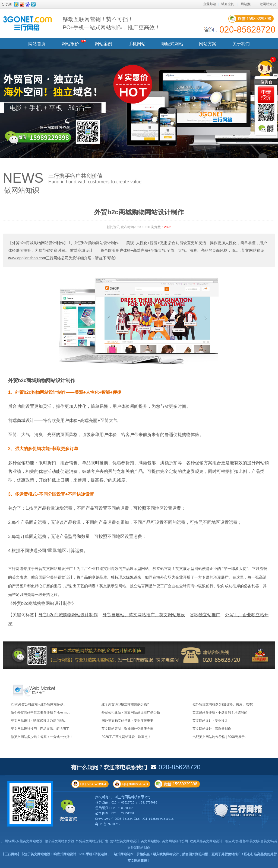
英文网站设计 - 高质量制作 (212, 729)
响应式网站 (172, 44)
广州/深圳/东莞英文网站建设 (22, 841)
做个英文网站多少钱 (59, 841)
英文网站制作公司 (175, 841)
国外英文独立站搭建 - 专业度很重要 (127, 721)
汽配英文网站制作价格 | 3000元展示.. (219, 737)
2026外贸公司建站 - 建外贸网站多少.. (38, 704)
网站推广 (247, 4)
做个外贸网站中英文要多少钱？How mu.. (41, 712)
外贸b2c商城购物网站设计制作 (42, 380)
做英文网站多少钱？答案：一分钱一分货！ (42, 737)
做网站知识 (268, 4)
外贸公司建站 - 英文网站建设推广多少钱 (131, 712)
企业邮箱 (210, 4)
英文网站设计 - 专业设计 (210, 721)
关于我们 (241, 44)
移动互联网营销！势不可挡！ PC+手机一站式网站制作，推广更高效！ (111, 23)
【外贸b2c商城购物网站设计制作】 (38, 243)
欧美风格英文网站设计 (206, 841)
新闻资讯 (113, 227)
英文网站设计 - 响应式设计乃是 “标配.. (39, 721)
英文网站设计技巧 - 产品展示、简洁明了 (40, 729)
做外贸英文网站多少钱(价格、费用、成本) (223, 704)
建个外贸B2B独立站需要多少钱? (125, 704)
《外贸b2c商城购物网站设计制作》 (42, 603)
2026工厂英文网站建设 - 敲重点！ (126, 737)
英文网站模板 (151, 841)
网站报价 (70, 44)
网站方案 (208, 44)
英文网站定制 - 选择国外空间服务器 (127, 729)
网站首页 (37, 44)
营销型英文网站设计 (125, 841)
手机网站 (137, 44)
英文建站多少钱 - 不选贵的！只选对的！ (222, 712)
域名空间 (228, 4)
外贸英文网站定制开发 (92, 841)
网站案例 (103, 44)
